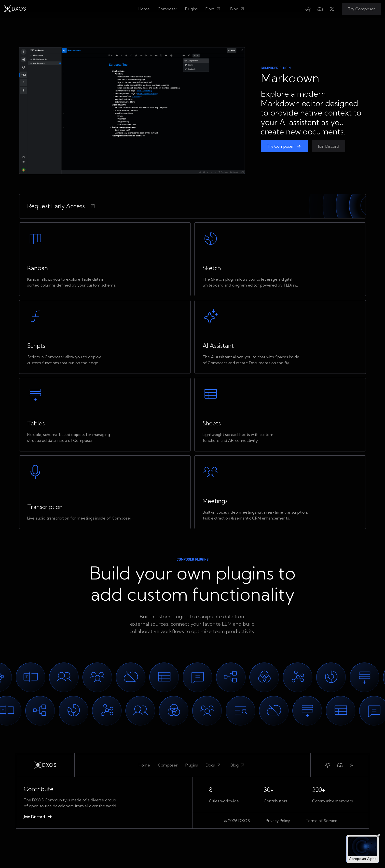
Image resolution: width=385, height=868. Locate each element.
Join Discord (329, 146)
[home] (15, 9)
